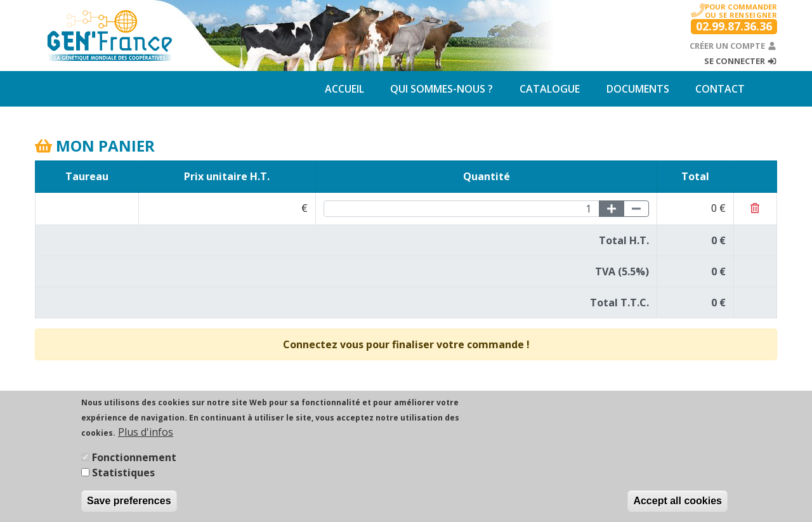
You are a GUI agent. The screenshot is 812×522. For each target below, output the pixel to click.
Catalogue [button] (550, 89)
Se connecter (741, 61)
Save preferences (129, 504)
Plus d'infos (146, 435)
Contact (720, 89)
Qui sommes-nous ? (442, 89)
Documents (638, 89)
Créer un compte (733, 46)
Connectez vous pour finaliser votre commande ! (406, 344)
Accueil (344, 89)
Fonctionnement (134, 460)
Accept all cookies (678, 504)
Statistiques (123, 476)
